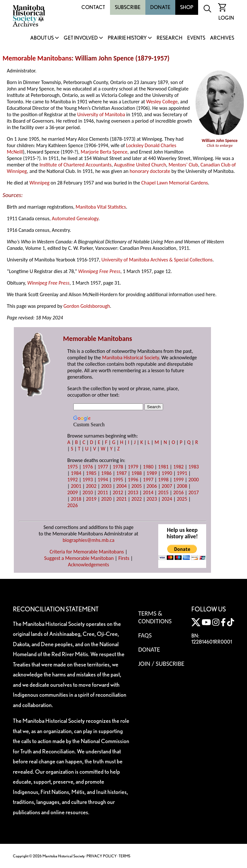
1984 (76, 473)
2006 (152, 486)
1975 (72, 467)
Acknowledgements (88, 565)
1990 (167, 473)
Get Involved (81, 38)
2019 (91, 499)
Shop (187, 7)
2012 (118, 492)
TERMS (124, 856)
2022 (137, 499)
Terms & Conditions (155, 617)
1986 (106, 473)
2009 (72, 492)
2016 (178, 492)
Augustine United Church (140, 165)
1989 (152, 473)
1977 (103, 467)
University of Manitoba (101, 114)
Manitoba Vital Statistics (101, 207)
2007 (167, 486)
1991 (182, 473)
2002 (91, 486)
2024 (167, 499)
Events (196, 38)
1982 (178, 467)
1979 (133, 467)
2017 (194, 492)
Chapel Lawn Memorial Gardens (174, 183)
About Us (42, 38)
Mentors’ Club (183, 165)
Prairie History (127, 38)
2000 (194, 480)
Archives (222, 38)
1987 (121, 473)
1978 (118, 467)
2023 (152, 499)
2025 (182, 499)
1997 (148, 480)
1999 (178, 480)
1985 (91, 473)
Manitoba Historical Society (130, 358)
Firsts (124, 558)
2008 (182, 486)
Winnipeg (39, 183)
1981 (163, 467)
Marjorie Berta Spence (104, 152)
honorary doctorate (150, 171)
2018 (76, 499)
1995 (118, 480)
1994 (103, 480)
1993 (87, 480)
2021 (121, 499)
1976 (87, 467)
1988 (137, 473)
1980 (148, 467)
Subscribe (128, 7)
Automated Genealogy (75, 218)
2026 (72, 505)
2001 (76, 486)
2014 (148, 492)
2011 (103, 492)
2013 (133, 492)
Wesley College (162, 102)
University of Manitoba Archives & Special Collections (157, 260)
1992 (72, 480)
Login (226, 18)
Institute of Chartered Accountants (76, 165)
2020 (106, 499)
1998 (163, 480)
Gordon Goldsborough (87, 306)
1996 (133, 480)
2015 (163, 492)
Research (169, 38)
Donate (160, 7)
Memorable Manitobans (37, 58)
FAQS (145, 635)
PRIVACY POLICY (102, 856)
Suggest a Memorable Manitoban (79, 558)
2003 (106, 486)
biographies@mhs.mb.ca (89, 540)
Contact (93, 7)
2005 (137, 486)
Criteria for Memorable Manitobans (87, 552)
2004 (121, 486)
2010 (87, 492)
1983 (194, 467)
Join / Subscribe (161, 664)
